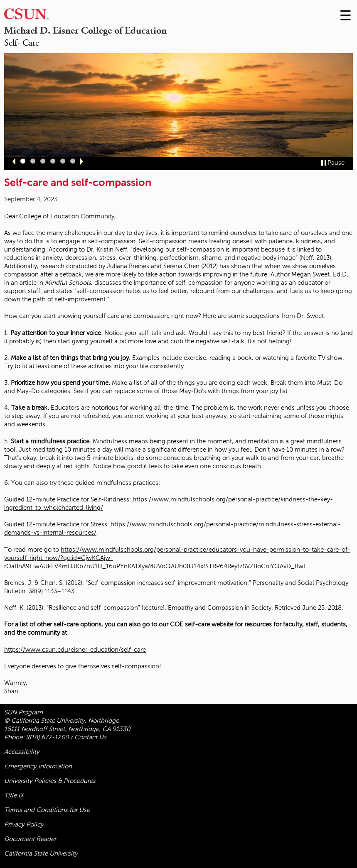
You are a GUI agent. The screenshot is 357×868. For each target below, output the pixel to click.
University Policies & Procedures (50, 781)
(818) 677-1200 (47, 737)
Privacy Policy (24, 824)
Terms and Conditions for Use (47, 810)
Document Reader (30, 839)
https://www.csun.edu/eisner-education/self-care (75, 650)
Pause (336, 163)
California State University (41, 853)
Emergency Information (38, 766)
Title (14, 795)
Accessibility (22, 752)
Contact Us (90, 737)
